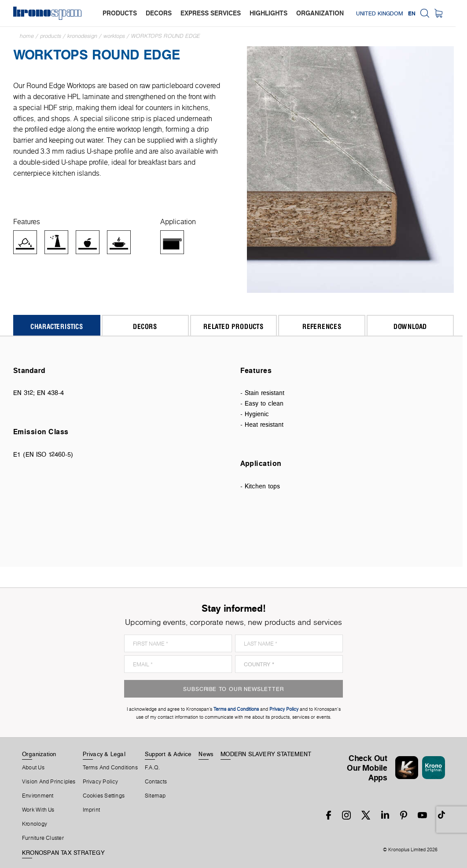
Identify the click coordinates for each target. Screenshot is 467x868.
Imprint (92, 810)
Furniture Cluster (43, 838)
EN (423, 13)
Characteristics (57, 326)
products (120, 13)
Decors (145, 326)
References (322, 326)
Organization (39, 754)
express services (211, 13)
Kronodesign (82, 36)
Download (410, 326)
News (206, 754)
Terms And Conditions (110, 768)
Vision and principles (49, 782)
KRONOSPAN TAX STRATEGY (63, 853)
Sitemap (155, 796)
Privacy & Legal (104, 754)
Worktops (114, 36)
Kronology (35, 824)
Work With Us (38, 810)
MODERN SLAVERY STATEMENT (266, 754)
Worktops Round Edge (166, 36)
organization (320, 13)
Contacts (156, 782)
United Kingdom (391, 13)
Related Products (233, 326)
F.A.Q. (152, 768)
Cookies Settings (104, 796)
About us (33, 768)
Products (51, 36)
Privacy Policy (101, 782)
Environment (38, 796)
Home (27, 36)
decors (159, 13)
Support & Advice (168, 754)
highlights (268, 13)
